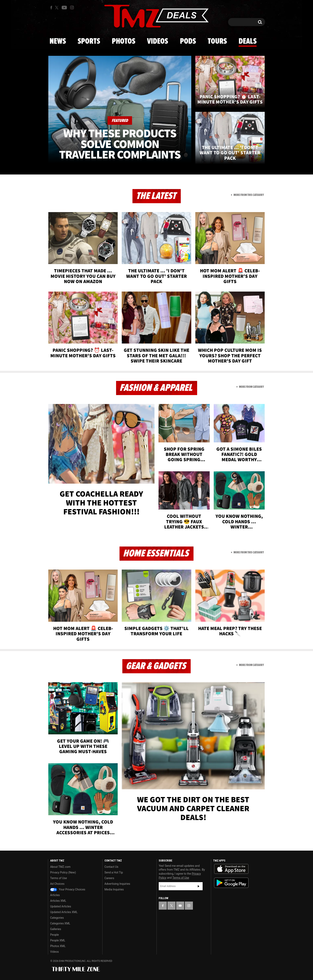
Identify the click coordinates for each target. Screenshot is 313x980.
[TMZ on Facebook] (51, 8)
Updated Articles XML (64, 912)
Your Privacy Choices (68, 889)
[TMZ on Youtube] (64, 7)
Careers (109, 878)
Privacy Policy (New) (63, 872)
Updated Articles (61, 906)
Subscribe (199, 886)
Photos (124, 41)
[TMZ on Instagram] (72, 7)
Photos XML (58, 946)
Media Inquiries (114, 889)
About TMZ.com (60, 867)
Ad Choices (57, 884)
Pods (188, 41)
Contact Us (112, 867)
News (58, 41)
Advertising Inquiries (117, 884)
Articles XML (58, 901)
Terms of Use (59, 878)
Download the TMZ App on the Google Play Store (231, 883)
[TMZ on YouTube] (180, 906)
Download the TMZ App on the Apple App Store (231, 869)
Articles (55, 895)
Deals (248, 41)
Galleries (56, 929)
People (54, 935)
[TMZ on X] (57, 8)
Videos (158, 41)
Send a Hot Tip (114, 872)
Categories (57, 918)
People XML (58, 940)
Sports (89, 41)
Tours (217, 41)
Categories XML (60, 923)
